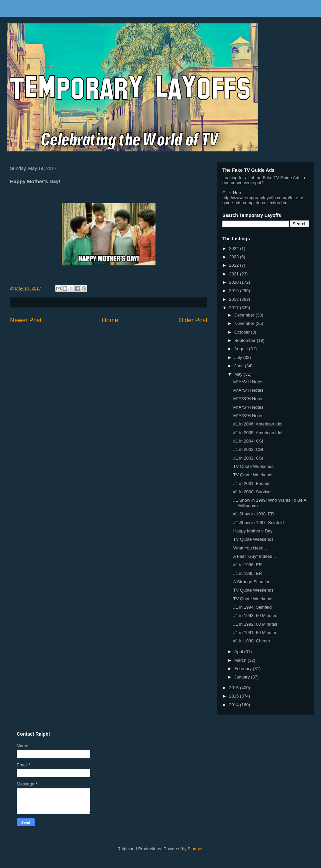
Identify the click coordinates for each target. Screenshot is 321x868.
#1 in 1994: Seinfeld (252, 607)
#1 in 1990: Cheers (251, 641)
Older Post (193, 320)
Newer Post (26, 320)
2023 (235, 257)
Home (110, 320)
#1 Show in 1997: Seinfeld (258, 523)
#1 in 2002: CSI (248, 458)
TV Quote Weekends (253, 466)
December (245, 315)
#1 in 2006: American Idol (258, 424)
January (243, 677)
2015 (235, 696)
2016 (235, 688)
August (242, 349)
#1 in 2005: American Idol (258, 433)
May (239, 374)
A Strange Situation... (253, 582)
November (245, 323)
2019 (235, 291)
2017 (235, 308)
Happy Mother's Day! (253, 531)
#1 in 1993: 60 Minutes (255, 615)
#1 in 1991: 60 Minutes (255, 633)
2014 (235, 705)
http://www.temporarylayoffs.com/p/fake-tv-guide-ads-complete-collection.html (263, 200)
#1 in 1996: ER (247, 565)
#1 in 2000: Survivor (252, 492)
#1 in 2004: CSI (248, 441)
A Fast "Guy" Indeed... (254, 556)
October (243, 332)
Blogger (195, 849)
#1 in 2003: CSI (248, 449)
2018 (235, 299)
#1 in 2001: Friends (252, 483)
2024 (235, 249)
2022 (235, 265)
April (239, 652)
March (241, 660)
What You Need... (250, 548)
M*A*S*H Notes (248, 382)
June (240, 366)
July (239, 357)
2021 (235, 274)
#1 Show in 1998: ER (253, 514)
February (244, 669)
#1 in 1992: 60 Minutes (255, 624)
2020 (235, 282)
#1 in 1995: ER (247, 573)
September (246, 340)
